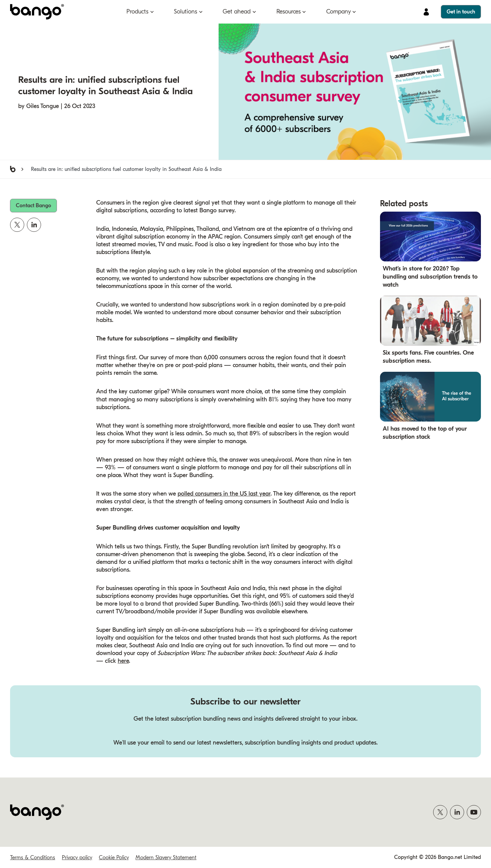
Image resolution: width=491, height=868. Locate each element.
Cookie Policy (114, 858)
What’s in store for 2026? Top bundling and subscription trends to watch (430, 277)
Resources (289, 12)
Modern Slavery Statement (166, 858)
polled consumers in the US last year (224, 494)
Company (338, 12)
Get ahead (237, 12)
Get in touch (461, 12)
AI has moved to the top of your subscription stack (425, 433)
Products (137, 12)
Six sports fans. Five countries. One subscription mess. (428, 357)
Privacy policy (77, 858)
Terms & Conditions (33, 858)
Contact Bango (33, 206)
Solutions (185, 12)
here (123, 661)
